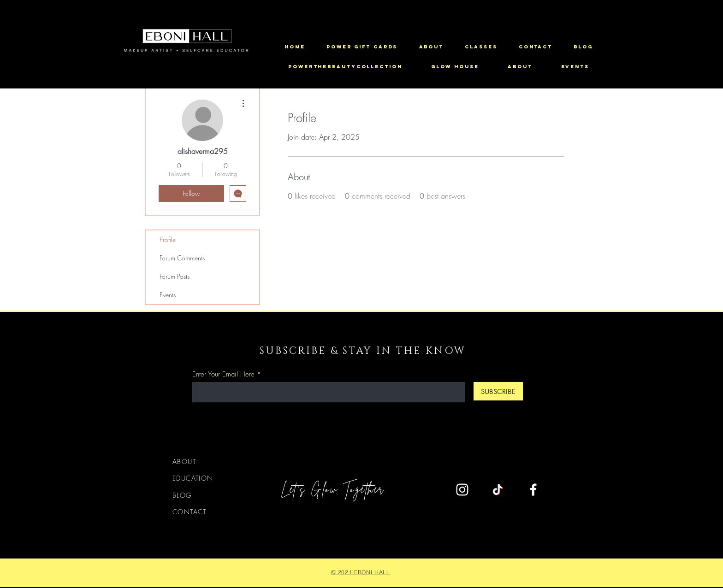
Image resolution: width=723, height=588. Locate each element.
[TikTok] (498, 490)
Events (168, 295)
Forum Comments (182, 258)
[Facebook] (533, 490)
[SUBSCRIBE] (498, 391)
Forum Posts (175, 276)
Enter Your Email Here (223, 374)
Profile (168, 239)
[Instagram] (462, 490)
